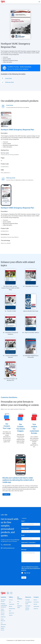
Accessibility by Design (28, 603)
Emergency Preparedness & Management (4, 605)
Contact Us (36, 609)
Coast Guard (11, 604)
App (18, 604)
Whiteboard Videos (20, 607)
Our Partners (36, 602)
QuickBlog (27, 600)
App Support (28, 606)
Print (18, 601)
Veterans (11, 615)
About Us (35, 600)
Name (23, 521)
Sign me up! (27, 573)
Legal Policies (36, 606)
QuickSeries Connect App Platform (10, 237)
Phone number (25, 528)
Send (24, 578)
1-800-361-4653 (6, 545)
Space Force (12, 613)
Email (23, 535)
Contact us (25, 69)
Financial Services (3, 614)
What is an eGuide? (6, 243)
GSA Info (35, 604)
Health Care (3, 617)
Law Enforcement (3, 624)
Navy (10, 611)
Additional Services (27, 609)
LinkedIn (8, 593)
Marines (11, 606)
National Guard (12, 609)
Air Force (11, 600)
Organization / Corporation (29, 542)
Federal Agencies (3, 610)
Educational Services (3, 601)
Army (10, 602)
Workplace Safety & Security (3, 628)
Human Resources (3, 620)
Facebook (11, 593)
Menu (39, 2)
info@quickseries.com (8, 548)
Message (24, 550)
